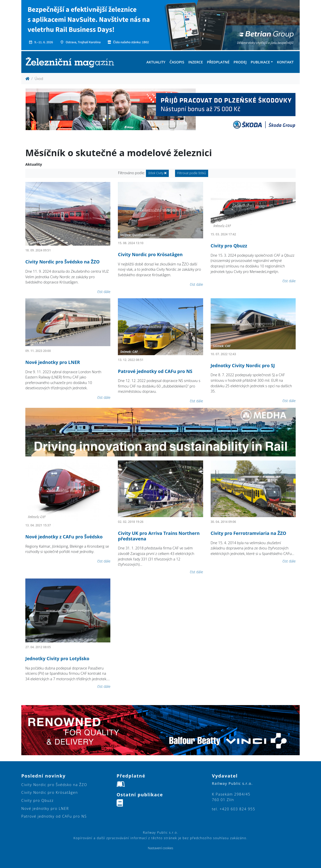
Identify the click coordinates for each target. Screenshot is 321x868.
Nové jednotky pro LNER (53, 362)
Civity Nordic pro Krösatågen (150, 254)
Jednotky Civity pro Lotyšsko (57, 658)
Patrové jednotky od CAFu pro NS (155, 371)
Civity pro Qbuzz (229, 246)
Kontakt (285, 62)
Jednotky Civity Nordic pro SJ (243, 365)
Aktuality (156, 62)
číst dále (104, 292)
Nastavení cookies (160, 848)
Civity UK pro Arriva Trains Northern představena (159, 536)
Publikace (260, 62)
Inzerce (196, 62)
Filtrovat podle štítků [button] (192, 173)
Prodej (240, 62)
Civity (157, 173)
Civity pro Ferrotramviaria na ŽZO (249, 533)
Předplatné (218, 62)
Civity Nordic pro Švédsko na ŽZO (62, 262)
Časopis (177, 62)
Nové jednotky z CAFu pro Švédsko (64, 537)
